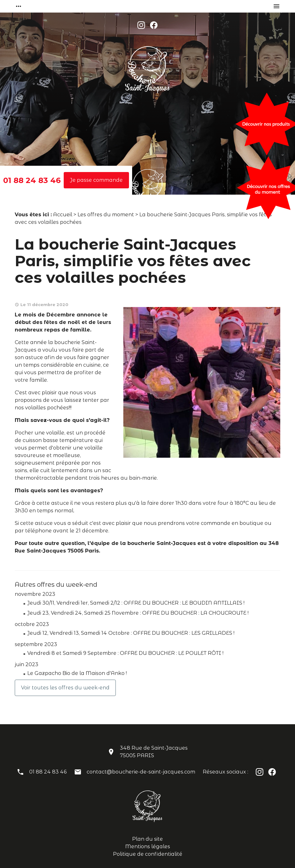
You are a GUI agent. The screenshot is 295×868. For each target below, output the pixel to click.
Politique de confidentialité (148, 854)
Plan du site (147, 839)
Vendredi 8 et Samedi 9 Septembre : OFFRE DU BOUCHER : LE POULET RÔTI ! (125, 653)
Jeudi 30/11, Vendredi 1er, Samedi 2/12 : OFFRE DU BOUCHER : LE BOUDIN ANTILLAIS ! (136, 603)
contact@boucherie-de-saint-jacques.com (141, 772)
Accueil (63, 215)
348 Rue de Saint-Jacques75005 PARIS (154, 752)
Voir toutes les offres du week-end (65, 688)
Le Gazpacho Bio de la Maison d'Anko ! (77, 673)
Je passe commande (96, 180)
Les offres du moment (106, 215)
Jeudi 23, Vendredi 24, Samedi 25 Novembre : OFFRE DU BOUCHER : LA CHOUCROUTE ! (138, 613)
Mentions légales (148, 846)
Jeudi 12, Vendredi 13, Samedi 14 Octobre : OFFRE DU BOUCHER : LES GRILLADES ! (131, 633)
